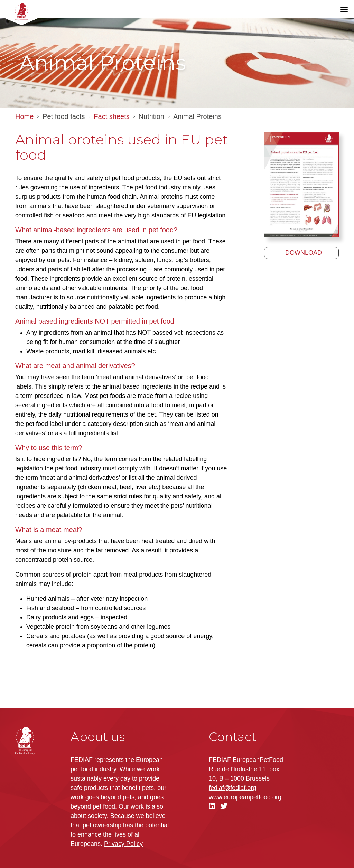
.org (245, 797)
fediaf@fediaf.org (232, 788)
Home (24, 116)
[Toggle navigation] (344, 10)
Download (304, 253)
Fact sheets (111, 116)
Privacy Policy (123, 844)
